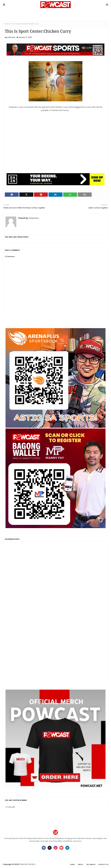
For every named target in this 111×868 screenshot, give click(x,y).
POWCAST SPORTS (27, 864)
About (81, 864)
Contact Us (103, 864)
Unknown (11, 37)
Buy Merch (91, 864)
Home (7, 24)
